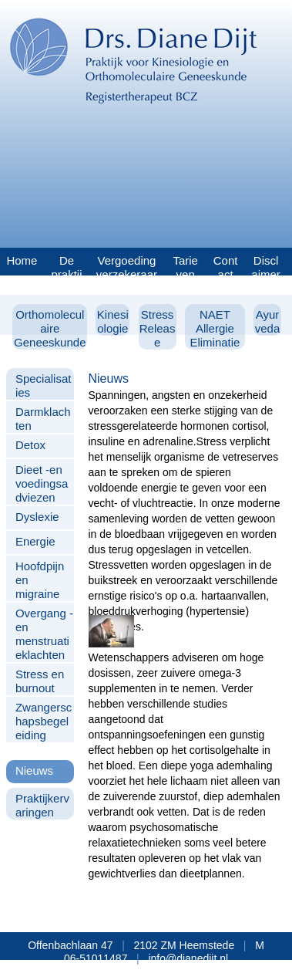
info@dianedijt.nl (188, 958)
